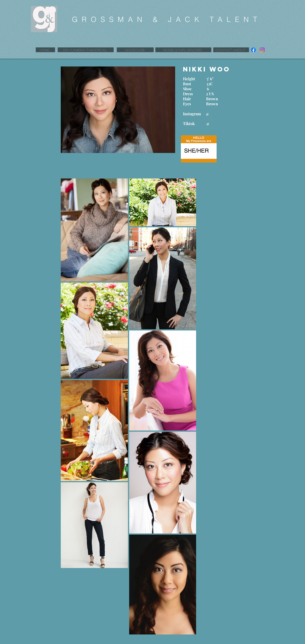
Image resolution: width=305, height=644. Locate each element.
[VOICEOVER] (135, 50)
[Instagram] (262, 50)
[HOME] (45, 50)
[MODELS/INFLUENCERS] (183, 50)
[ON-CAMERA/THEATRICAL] (86, 50)
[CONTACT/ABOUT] (231, 50)
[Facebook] (253, 50)
